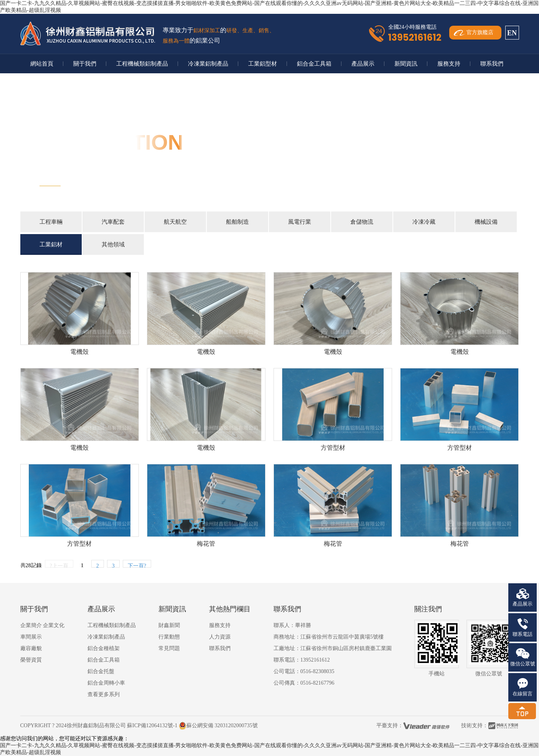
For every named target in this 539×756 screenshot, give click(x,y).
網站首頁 (42, 64)
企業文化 (54, 625)
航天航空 (175, 222)
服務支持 (449, 64)
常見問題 (169, 648)
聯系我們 (492, 64)
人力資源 (220, 637)
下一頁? (137, 565)
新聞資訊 (406, 64)
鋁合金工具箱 (314, 64)
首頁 (107, 185)
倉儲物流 (362, 222)
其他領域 (113, 244)
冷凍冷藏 (424, 222)
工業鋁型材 (263, 64)
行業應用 (127, 185)
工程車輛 (51, 222)
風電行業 (300, 222)
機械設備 (486, 222)
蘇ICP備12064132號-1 (152, 725)
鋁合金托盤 (101, 671)
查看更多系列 (104, 694)
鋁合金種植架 (104, 648)
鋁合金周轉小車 (106, 683)
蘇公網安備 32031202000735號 (218, 726)
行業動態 (169, 637)
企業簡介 (31, 625)
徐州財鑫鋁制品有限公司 (96, 725)
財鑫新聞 (169, 625)
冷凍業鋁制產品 (208, 64)
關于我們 (85, 64)
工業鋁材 (51, 244)
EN (512, 33)
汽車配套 (113, 222)
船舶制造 (237, 222)
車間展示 (31, 637)
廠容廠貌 (31, 648)
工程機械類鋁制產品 (142, 64)
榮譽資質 (31, 660)
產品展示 (363, 64)
